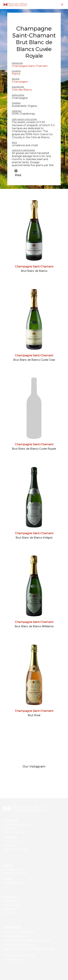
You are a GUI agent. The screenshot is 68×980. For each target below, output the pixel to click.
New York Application (19, 945)
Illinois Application (17, 936)
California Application (19, 932)
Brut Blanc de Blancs (34, 271)
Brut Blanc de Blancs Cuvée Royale (34, 449)
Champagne (20, 82)
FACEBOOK (11, 901)
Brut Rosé (34, 715)
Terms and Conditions (19, 955)
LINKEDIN (10, 909)
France (16, 74)
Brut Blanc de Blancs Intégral (34, 538)
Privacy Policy (13, 959)
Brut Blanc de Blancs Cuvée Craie (34, 360)
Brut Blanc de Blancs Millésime (34, 626)
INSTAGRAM (12, 905)
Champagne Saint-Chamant (34, 32)
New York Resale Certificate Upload (29, 949)
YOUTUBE (10, 913)
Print (18, 175)
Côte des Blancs (22, 90)
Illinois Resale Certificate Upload (27, 940)
